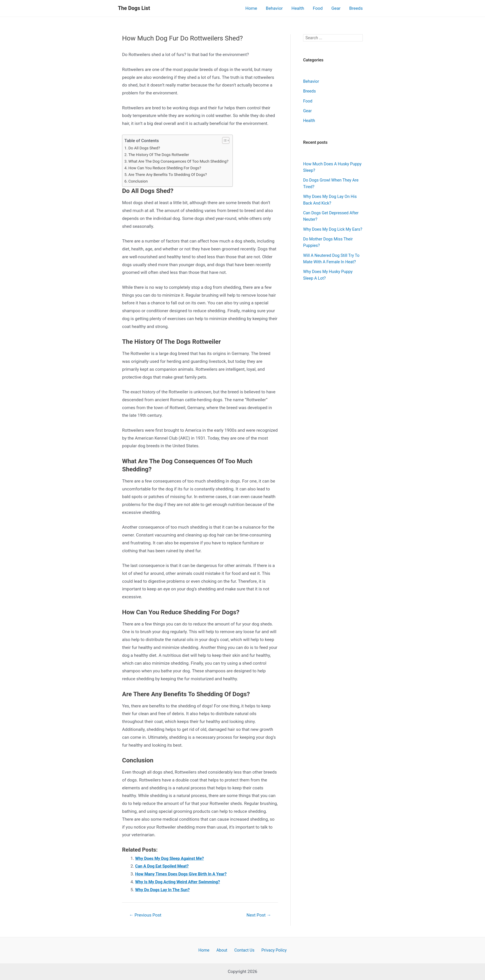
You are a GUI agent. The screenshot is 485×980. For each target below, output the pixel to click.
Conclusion (139, 181)
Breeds (356, 8)
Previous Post (147, 915)
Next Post (258, 915)
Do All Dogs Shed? (145, 148)
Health (298, 8)
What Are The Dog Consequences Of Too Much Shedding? (182, 161)
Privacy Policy (271, 950)
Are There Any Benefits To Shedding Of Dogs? (170, 174)
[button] (230, 140)
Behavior (274, 8)
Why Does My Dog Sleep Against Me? (172, 858)
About (222, 950)
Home (251, 8)
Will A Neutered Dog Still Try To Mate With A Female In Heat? (330, 269)
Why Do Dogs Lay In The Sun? (164, 890)
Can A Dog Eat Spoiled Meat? (164, 866)
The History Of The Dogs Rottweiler (161, 155)
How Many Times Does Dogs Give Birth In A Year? (184, 874)
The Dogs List (134, 8)
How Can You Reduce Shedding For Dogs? (167, 168)
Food (318, 8)
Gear (336, 8)
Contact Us (243, 950)
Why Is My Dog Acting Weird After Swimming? (180, 882)
